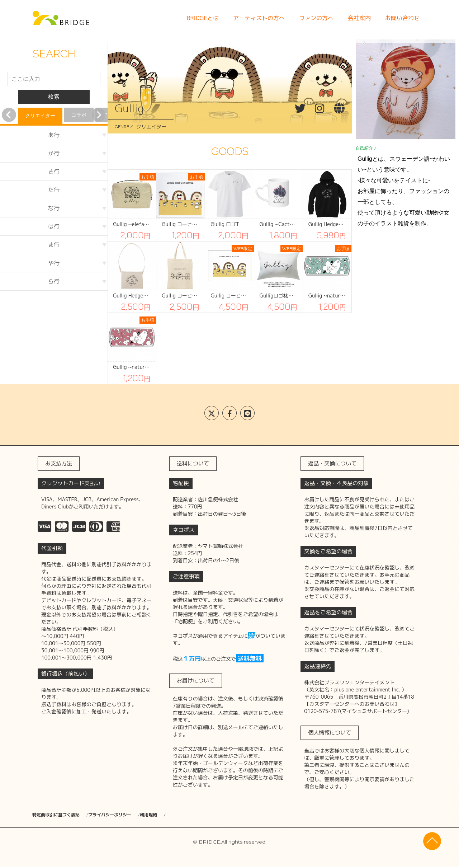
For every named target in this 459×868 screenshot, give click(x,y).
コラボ (79, 115)
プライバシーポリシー (133, 815)
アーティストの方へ (259, 18)
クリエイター (40, 116)
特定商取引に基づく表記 (60, 815)
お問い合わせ (402, 18)
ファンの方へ (316, 18)
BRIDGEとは (203, 18)
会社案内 (359, 18)
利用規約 (188, 815)
